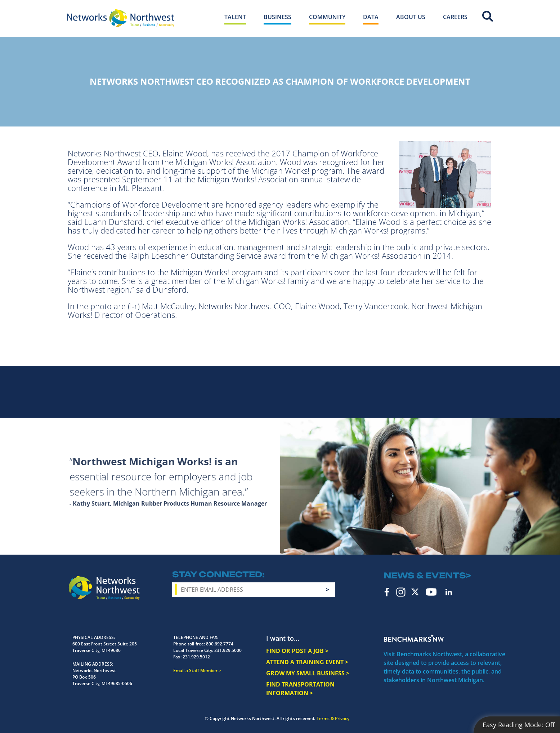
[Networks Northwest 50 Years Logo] (121, 18)
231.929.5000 (228, 650)
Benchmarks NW (414, 638)
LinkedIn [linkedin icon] (449, 592)
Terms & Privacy (333, 718)
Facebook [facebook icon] (387, 592)
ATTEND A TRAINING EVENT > (307, 662)
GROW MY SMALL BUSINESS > (308, 673)
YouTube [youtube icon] (431, 592)
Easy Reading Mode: (519, 725)
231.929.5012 (196, 657)
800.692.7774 (220, 644)
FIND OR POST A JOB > (297, 651)
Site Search (488, 16)
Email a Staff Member (195, 670)
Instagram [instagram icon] (401, 592)
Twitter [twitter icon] (415, 592)
